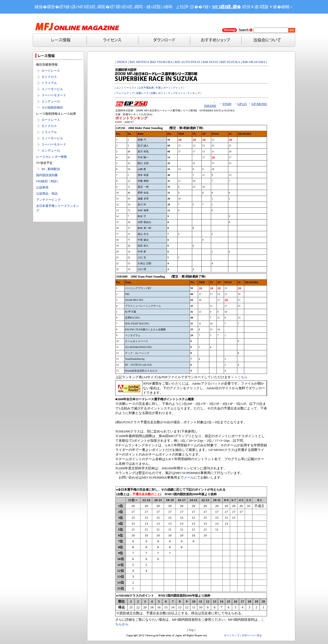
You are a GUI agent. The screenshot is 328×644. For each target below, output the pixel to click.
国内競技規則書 (47, 175)
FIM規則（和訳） (48, 181)
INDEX (122, 62)
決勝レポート (158, 93)
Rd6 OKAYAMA (254, 62)
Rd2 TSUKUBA (161, 62)
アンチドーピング (48, 200)
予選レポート (163, 88)
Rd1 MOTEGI (139, 62)
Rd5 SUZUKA (230, 62)
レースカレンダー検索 (52, 157)
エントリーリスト (126, 88)
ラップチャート (177, 93)
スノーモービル (52, 89)
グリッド (178, 88)
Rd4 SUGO (210, 62)
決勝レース (142, 93)
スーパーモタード (54, 95)
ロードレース (51, 71)
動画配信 (54, 169)
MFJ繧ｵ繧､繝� (226, 7)
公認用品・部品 (47, 194)
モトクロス (49, 77)
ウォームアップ (125, 93)
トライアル (49, 83)
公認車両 (42, 187)
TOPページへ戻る (252, 635)
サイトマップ (232, 635)
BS (43, 169)
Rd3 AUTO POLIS (187, 62)
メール (189, 477)
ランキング (194, 93)
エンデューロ (51, 101)
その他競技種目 (52, 108)
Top (191, 630)
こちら (243, 377)
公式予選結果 (146, 88)
